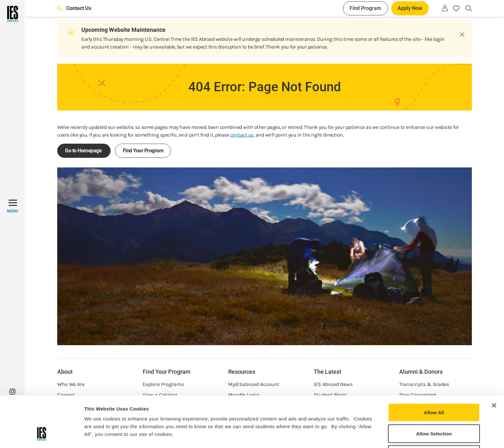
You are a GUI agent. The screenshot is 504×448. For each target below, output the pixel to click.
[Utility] (445, 8)
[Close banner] (494, 362)
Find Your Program (143, 151)
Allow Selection (434, 390)
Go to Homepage (84, 151)
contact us (242, 135)
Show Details (338, 435)
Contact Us (74, 8)
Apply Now (410, 8)
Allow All (434, 369)
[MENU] (13, 206)
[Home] (12, 14)
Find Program (365, 8)
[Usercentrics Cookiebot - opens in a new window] (42, 435)
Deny (434, 411)
